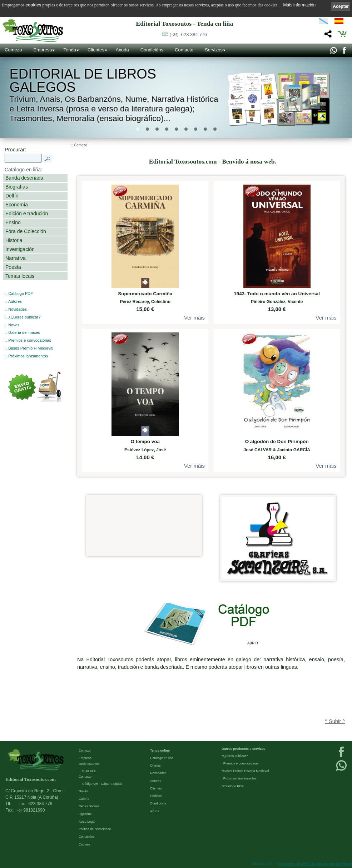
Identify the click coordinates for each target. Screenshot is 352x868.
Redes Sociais (89, 806)
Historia (14, 240)
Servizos (214, 50)
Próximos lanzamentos (28, 356)
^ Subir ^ (335, 721)
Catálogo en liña (162, 758)
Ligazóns (85, 814)
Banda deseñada (24, 178)
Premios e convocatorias (30, 340)
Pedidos (156, 796)
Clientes (96, 50)
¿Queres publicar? (24, 317)
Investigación (20, 249)
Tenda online (160, 751)
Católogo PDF (234, 786)
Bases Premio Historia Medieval (246, 771)
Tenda (70, 50)
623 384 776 (188, 34)
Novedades (158, 773)
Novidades (18, 309)
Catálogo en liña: (23, 170)
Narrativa (16, 258)
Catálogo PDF (21, 293)
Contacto (184, 50)
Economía (17, 205)
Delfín (12, 196)
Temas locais (20, 276)
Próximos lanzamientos (240, 778)
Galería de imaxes (24, 332)
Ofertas (155, 766)
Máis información (299, 5)
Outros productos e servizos (243, 749)
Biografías (17, 187)
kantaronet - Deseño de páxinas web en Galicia (314, 864)
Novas (14, 325)
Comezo (13, 50)
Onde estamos (89, 764)
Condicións (152, 50)
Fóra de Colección (26, 231)
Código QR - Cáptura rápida (102, 784)
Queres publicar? (236, 756)
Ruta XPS (89, 771)
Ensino (13, 222)
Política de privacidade (95, 829)
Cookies (85, 844)
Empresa (43, 50)
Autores (15, 301)
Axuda (122, 50)
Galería (84, 799)
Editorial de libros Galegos (83, 81)
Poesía (13, 267)
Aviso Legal (87, 822)
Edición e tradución (27, 214)
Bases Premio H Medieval (31, 348)
